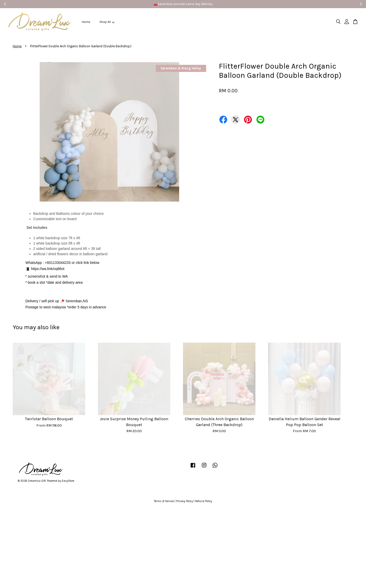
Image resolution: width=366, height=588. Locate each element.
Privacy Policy (185, 501)
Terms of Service (164, 501)
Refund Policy (204, 501)
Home (86, 22)
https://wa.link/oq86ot (48, 269)
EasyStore (68, 481)
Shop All (107, 22)
